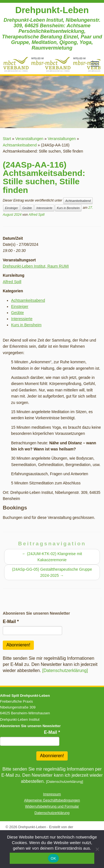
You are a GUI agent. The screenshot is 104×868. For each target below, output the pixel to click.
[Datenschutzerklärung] (65, 670)
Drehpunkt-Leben (52, 10)
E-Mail (11, 621)
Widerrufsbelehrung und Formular (52, 806)
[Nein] (97, 849)
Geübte (27, 208)
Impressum (52, 794)
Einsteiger (12, 208)
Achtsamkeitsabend (20, 145)
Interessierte (44, 208)
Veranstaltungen (29, 139)
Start (7, 139)
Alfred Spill (36, 215)
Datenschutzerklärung (52, 813)
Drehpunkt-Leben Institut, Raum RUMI (36, 266)
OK (53, 858)
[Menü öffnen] (95, 64)
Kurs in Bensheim (68, 208)
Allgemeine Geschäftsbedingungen (52, 800)
